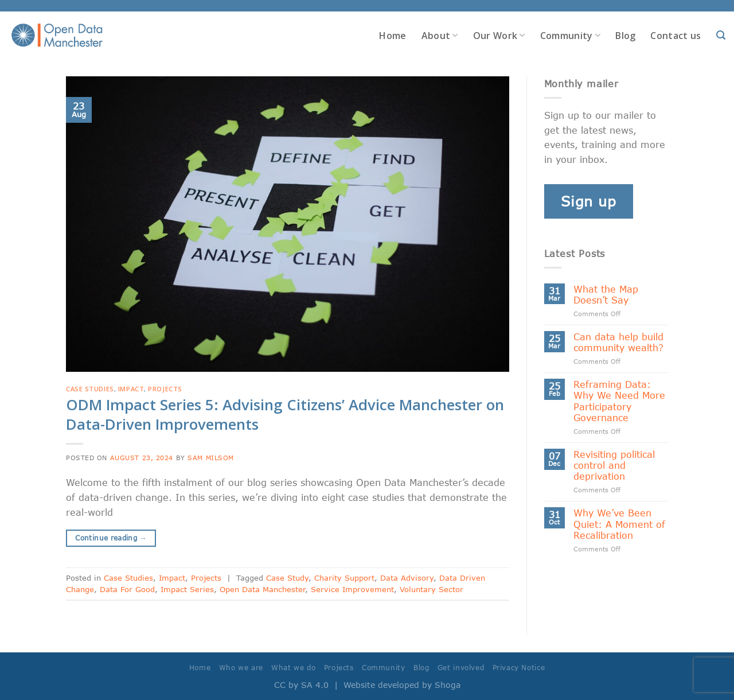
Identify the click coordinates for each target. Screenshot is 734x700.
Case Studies (90, 389)
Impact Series (187, 589)
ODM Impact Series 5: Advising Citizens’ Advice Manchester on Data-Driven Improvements (285, 414)
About (440, 36)
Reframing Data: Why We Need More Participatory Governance (619, 401)
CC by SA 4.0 (301, 685)
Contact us (676, 36)
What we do (293, 668)
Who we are (241, 668)
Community (570, 36)
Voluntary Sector (432, 589)
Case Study (287, 578)
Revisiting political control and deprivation (614, 465)
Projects (165, 389)
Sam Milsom (211, 458)
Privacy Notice (519, 668)
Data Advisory (407, 578)
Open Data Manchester (262, 589)
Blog (625, 36)
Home (393, 36)
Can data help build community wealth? (618, 342)
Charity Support (344, 578)
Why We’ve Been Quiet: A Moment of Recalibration (619, 524)
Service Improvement (352, 589)
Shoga (448, 685)
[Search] (721, 35)
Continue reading (111, 538)
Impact (131, 389)
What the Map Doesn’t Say (606, 294)
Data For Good (127, 589)
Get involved (461, 668)
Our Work (499, 36)
